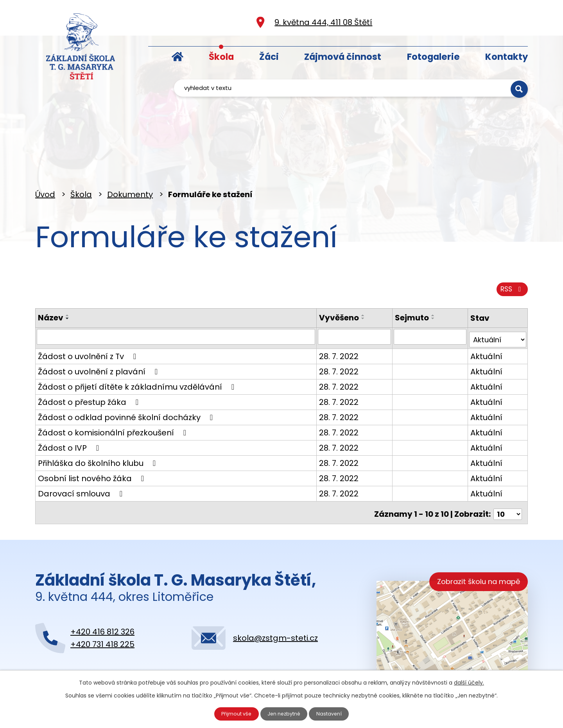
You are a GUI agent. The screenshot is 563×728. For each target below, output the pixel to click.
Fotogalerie (433, 57)
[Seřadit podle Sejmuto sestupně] (427, 289)
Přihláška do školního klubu (99, 432)
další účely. (469, 681)
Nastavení (334, 713)
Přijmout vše (232, 713)
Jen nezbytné (285, 713)
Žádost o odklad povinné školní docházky (127, 386)
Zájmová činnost (343, 57)
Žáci (269, 57)
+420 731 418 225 (102, 611)
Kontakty (507, 57)
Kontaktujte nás (82, 654)
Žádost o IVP (70, 417)
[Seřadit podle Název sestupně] (68, 289)
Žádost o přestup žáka (90, 371)
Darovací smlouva (82, 463)
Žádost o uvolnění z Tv (89, 325)
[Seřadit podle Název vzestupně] (68, 286)
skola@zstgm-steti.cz (275, 605)
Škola (221, 57)
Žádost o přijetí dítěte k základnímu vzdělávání (138, 356)
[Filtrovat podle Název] (172, 308)
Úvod (178, 55)
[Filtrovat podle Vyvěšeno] (347, 308)
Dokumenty (130, 159)
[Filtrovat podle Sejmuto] (426, 308)
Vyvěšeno (331, 289)
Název (51, 289)
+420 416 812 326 (102, 599)
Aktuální (483, 325)
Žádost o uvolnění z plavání (100, 341)
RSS (509, 259)
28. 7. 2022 (331, 325)
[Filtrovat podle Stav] (496, 308)
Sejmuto (406, 289)
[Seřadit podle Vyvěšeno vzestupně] (355, 286)
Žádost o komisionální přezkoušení (114, 402)
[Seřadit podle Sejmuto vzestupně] (427, 286)
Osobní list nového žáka (93, 448)
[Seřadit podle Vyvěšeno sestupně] (355, 289)
